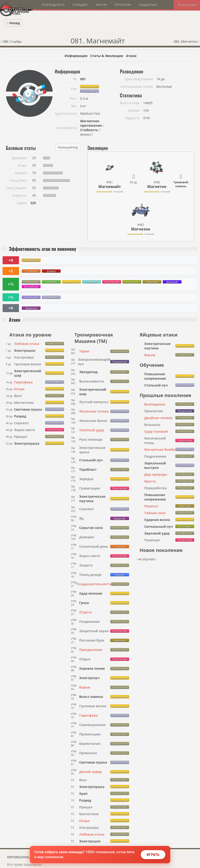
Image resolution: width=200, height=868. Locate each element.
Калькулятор (68, 147)
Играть (153, 855)
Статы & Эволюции (107, 56)
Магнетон (157, 187)
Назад (13, 23)
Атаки (131, 56)
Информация (76, 56)
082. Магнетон (186, 41)
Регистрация (187, 5)
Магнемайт (110, 187)
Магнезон (141, 229)
